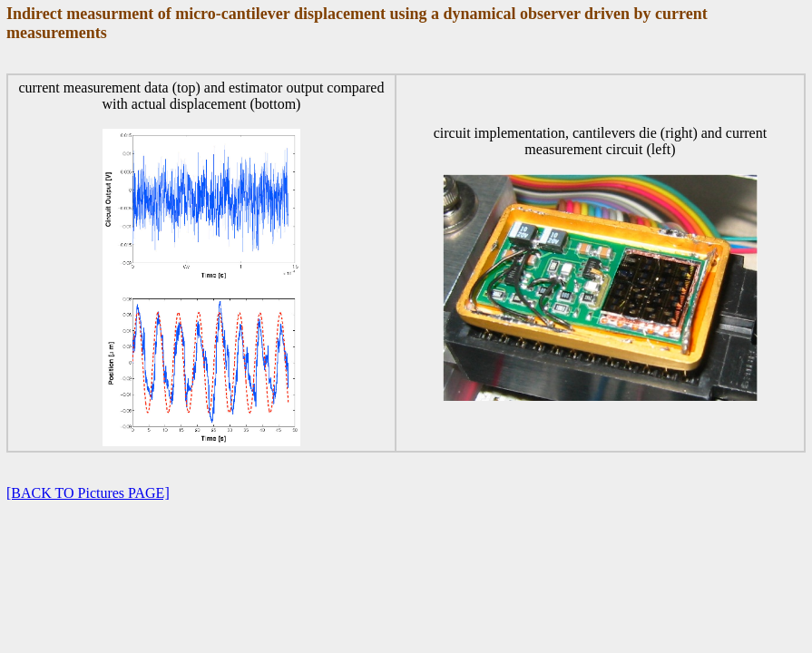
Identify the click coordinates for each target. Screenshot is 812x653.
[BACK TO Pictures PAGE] (88, 493)
